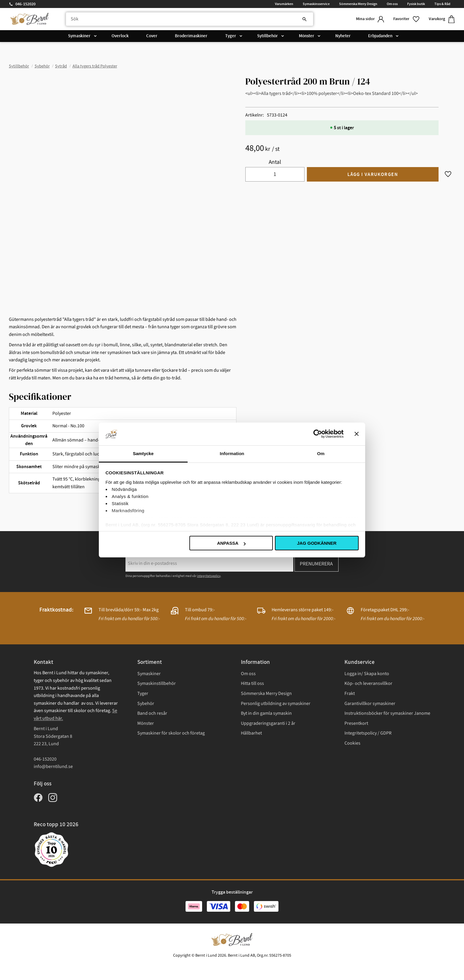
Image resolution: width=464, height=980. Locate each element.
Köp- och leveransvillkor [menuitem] (368, 683)
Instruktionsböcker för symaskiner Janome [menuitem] (387, 713)
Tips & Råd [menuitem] (442, 4)
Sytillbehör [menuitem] (268, 36)
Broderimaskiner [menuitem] (191, 36)
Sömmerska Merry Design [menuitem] (358, 4)
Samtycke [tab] (143, 453)
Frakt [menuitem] (350, 693)
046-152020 (25, 4)
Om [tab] (321, 453)
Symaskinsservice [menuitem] (316, 4)
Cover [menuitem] (152, 36)
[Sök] (304, 19)
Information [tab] (232, 453)
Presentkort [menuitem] (356, 723)
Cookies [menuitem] (352, 743)
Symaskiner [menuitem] (79, 36)
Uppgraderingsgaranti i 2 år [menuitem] (268, 723)
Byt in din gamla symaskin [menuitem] (266, 713)
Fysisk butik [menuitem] (416, 4)
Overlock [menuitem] (120, 36)
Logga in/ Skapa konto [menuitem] (367, 674)
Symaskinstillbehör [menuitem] (157, 683)
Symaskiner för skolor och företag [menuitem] (171, 733)
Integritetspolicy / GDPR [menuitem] (368, 733)
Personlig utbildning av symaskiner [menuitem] (276, 704)
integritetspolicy (209, 576)
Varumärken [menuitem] (284, 4)
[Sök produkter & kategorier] (189, 19)
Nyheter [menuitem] (343, 36)
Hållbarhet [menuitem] (251, 733)
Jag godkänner (317, 543)
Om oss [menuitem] (392, 4)
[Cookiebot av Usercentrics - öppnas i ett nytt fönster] (318, 434)
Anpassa (231, 543)
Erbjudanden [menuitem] (380, 36)
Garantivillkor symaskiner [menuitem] (370, 704)
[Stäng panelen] (357, 434)
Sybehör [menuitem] (146, 704)
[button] (406, 19)
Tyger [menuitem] (231, 36)
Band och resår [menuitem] (152, 713)
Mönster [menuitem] (307, 36)
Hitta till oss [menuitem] (252, 683)
